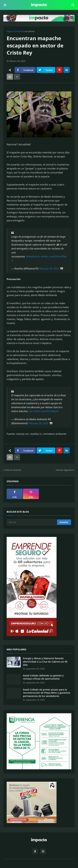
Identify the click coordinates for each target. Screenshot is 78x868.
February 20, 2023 (49, 268)
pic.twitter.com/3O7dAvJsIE (44, 411)
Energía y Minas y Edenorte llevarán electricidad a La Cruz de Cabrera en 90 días (45, 662)
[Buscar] (32, 522)
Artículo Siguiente (64, 470)
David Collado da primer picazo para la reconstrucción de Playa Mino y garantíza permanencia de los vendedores (47, 693)
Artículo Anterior (13, 470)
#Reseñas (31, 256)
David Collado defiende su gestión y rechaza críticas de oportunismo (43, 677)
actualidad (29, 31)
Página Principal (14, 31)
